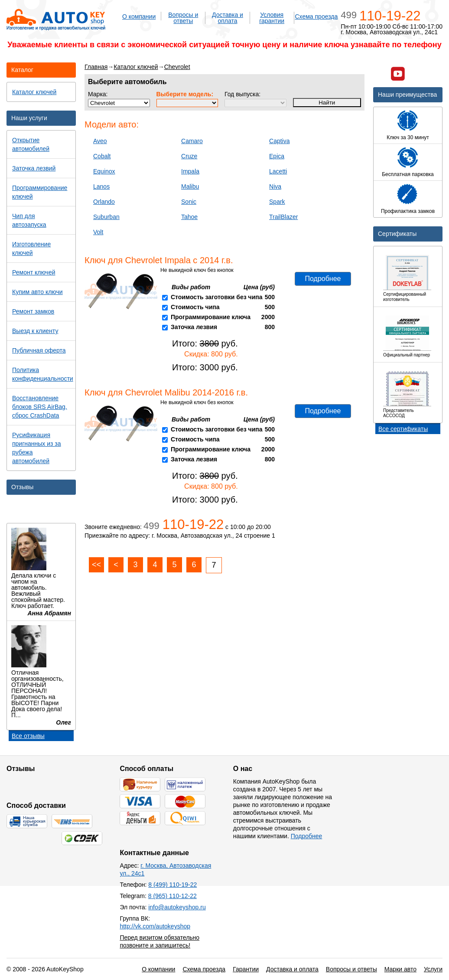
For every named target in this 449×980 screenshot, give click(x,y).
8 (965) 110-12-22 (172, 896)
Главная (96, 67)
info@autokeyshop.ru (177, 907)
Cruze (189, 156)
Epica (277, 156)
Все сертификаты (403, 429)
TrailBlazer (283, 217)
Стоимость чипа (195, 307)
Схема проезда (316, 16)
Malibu (190, 186)
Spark (277, 202)
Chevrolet (177, 67)
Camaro (192, 141)
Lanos (101, 186)
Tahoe (189, 217)
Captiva (279, 141)
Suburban (106, 217)
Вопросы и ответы (183, 18)
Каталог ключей (136, 67)
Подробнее (323, 279)
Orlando (104, 202)
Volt (98, 232)
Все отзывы (28, 736)
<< (96, 565)
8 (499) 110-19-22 (172, 885)
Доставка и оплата (228, 18)
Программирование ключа (211, 317)
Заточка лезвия (194, 327)
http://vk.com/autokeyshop (155, 926)
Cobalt (102, 156)
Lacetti (278, 171)
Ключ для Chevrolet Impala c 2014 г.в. (159, 260)
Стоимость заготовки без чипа (217, 297)
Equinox (104, 171)
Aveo (100, 141)
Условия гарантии (272, 18)
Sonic (189, 202)
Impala (190, 171)
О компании (139, 16)
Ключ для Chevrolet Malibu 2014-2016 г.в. (166, 392)
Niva (275, 186)
